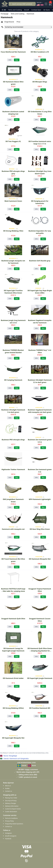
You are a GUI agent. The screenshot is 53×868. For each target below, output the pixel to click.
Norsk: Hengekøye (10, 756)
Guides (7, 788)
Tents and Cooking (15, 10)
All (4, 10)
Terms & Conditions (11, 818)
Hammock (30, 14)
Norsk (32, 765)
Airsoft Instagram (11, 836)
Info (10, 60)
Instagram (8, 833)
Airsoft (27, 10)
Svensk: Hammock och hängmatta (16, 759)
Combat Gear (36, 10)
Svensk (22, 765)
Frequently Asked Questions (14, 824)
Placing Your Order (11, 798)
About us (8, 786)
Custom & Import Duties (13, 809)
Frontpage (5, 14)
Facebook (8, 839)
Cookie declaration (11, 812)
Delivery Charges (11, 803)
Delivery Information (12, 806)
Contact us (9, 791)
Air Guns (47, 10)
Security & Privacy (11, 801)
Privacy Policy (9, 821)
